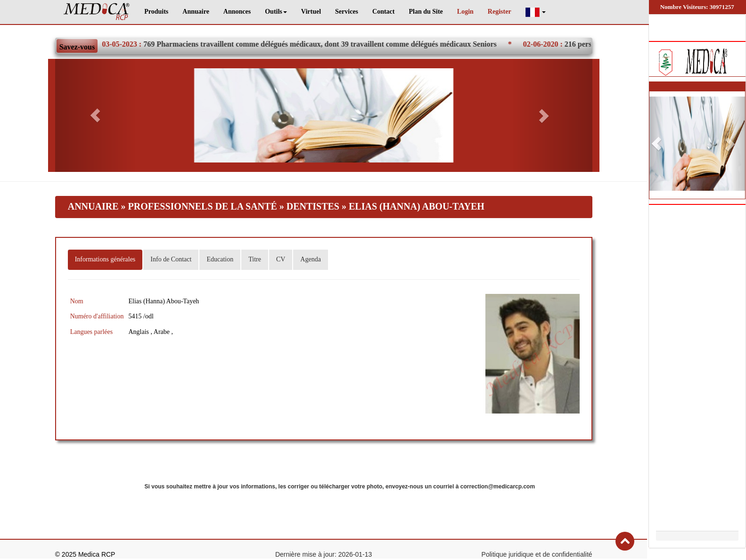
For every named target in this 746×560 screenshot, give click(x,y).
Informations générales (105, 259)
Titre (255, 259)
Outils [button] (276, 12)
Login (465, 12)
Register (500, 12)
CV (281, 259)
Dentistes (314, 206)
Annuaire (196, 12)
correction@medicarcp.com (498, 487)
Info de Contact (171, 259)
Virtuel (311, 12)
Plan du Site (426, 12)
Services (347, 12)
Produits (156, 12)
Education (220, 259)
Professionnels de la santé (203, 206)
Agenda (311, 259)
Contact (383, 12)
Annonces (237, 12)
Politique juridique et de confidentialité (537, 554)
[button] (536, 12)
